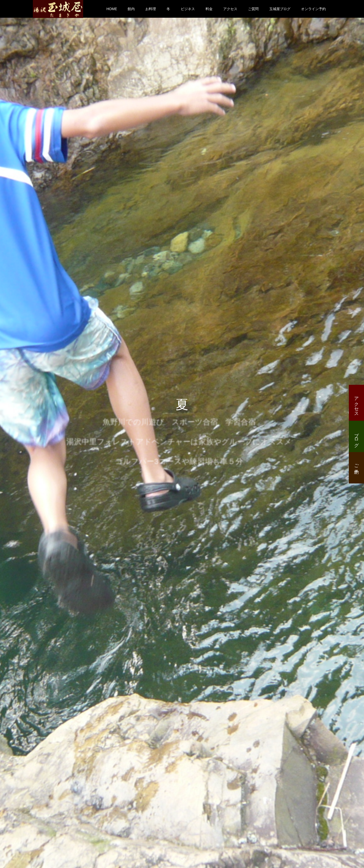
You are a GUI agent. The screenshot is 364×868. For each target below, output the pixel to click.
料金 (209, 9)
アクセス (230, 9)
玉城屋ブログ (280, 9)
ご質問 (253, 9)
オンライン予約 (313, 9)
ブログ (356, 437)
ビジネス (188, 9)
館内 (131, 9)
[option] (182, 434)
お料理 (151, 9)
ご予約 (356, 464)
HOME (112, 9)
